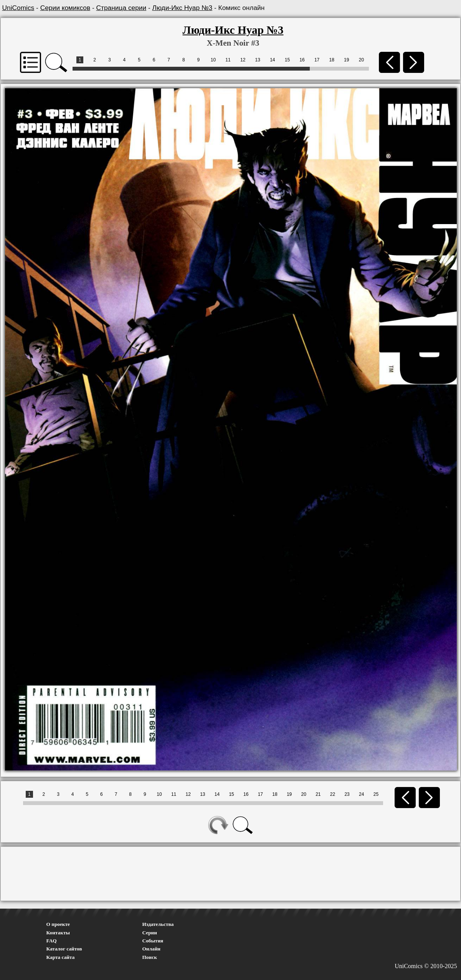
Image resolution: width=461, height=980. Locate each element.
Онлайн (152, 949)
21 (318, 794)
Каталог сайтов (64, 949)
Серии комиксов (65, 8)
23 (347, 794)
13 (258, 60)
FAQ (52, 941)
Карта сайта (61, 957)
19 (346, 60)
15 (287, 60)
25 (376, 794)
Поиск (150, 957)
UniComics (18, 8)
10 (213, 60)
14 (272, 60)
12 (243, 60)
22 (333, 794)
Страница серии (121, 8)
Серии (150, 933)
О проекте (58, 924)
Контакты (58, 933)
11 (228, 60)
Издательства (158, 924)
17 (317, 60)
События (153, 941)
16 (302, 60)
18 (332, 60)
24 (361, 794)
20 (361, 60)
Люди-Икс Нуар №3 (183, 8)
